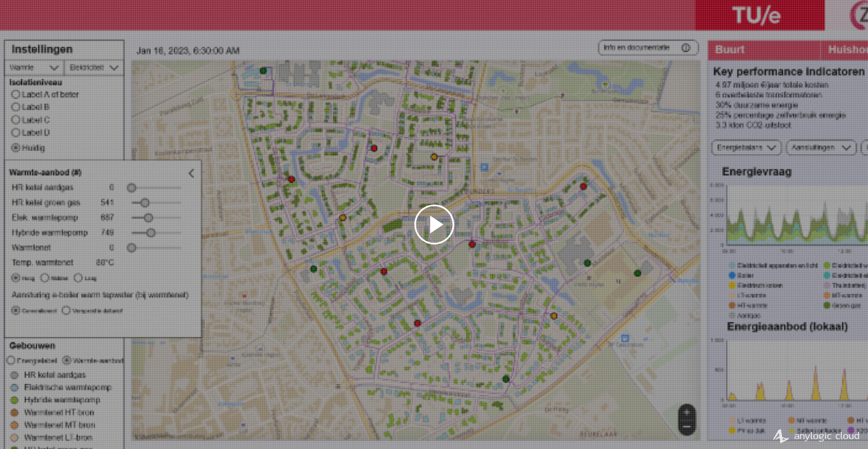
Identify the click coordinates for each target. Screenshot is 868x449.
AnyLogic (816, 436)
